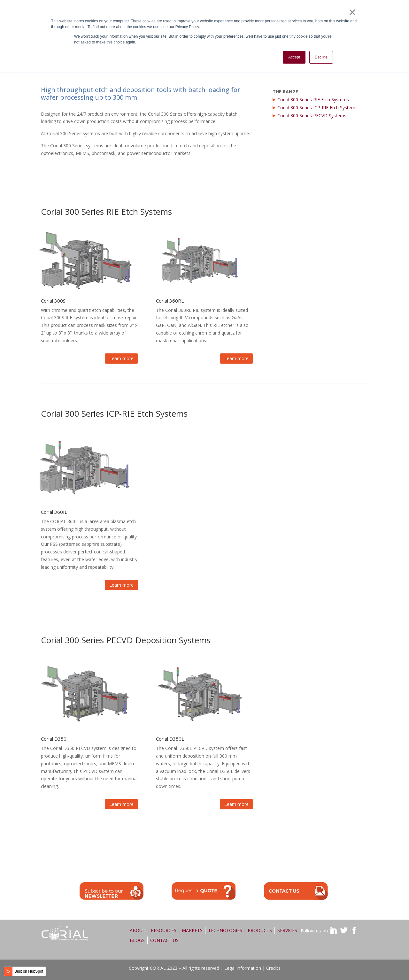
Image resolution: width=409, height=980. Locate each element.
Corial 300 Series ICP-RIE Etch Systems (317, 108)
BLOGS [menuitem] (137, 940)
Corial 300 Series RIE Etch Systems (313, 100)
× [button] (352, 12)
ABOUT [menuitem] (138, 930)
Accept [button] (294, 57)
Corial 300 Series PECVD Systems (312, 116)
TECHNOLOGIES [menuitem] (225, 930)
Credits (273, 968)
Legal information (243, 968)
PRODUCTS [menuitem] (260, 930)
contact (296, 891)
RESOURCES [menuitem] (164, 930)
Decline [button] (321, 57)
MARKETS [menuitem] (192, 930)
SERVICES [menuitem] (287, 930)
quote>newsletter (112, 891)
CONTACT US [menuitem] (164, 940)
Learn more (121, 358)
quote (204, 891)
